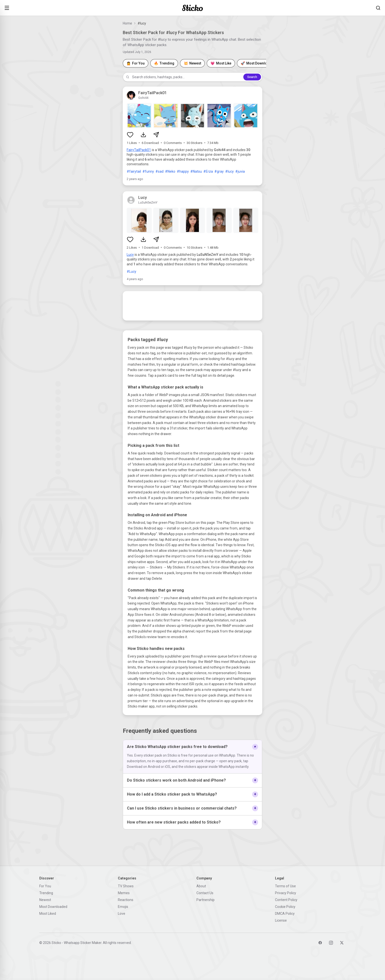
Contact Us (205, 893)
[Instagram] (331, 943)
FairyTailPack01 (139, 150)
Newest (45, 900)
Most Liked (48, 914)
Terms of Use (285, 886)
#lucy (229, 171)
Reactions (126, 900)
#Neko (170, 171)
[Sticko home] (192, 8)
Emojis (123, 907)
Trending (46, 893)
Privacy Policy (286, 893)
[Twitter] (342, 943)
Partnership (206, 900)
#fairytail (134, 171)
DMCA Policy (285, 914)
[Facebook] (320, 943)
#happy (183, 171)
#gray (219, 171)
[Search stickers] (378, 8)
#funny (148, 171)
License (281, 920)
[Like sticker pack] (130, 135)
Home (127, 23)
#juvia (240, 171)
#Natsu (196, 171)
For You (45, 886)
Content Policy (286, 900)
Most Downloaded (53, 907)
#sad (159, 171)
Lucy (130, 255)
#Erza (208, 171)
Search (252, 77)
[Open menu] (7, 8)
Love (122, 914)
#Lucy (131, 271)
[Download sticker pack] (143, 135)
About (201, 886)
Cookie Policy (285, 907)
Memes (124, 893)
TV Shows (126, 886)
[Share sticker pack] (156, 135)
